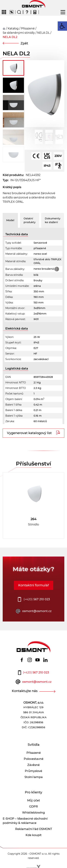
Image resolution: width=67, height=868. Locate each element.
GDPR (33, 807)
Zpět (24, 43)
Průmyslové (33, 771)
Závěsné (33, 765)
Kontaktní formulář (34, 585)
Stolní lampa (34, 777)
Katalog (13, 28)
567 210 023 (37, 599)
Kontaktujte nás (25, 691)
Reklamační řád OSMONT (34, 829)
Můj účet (34, 800)
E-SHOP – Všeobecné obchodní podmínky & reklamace (25, 821)
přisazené (28, 28)
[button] (62, 26)
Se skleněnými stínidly (19, 33)
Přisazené (34, 753)
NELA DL (43, 33)
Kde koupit (34, 835)
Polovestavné (34, 759)
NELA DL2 (10, 37)
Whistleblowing (33, 813)
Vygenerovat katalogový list (29, 433)
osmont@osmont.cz (37, 611)
